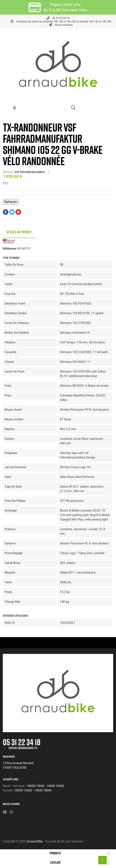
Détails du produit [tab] (19, 232)
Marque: (8, 172)
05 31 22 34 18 (22, 742)
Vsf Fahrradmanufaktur (30, 172)
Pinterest (18, 212)
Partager (6, 212)
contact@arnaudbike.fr (23, 748)
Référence (10, 249)
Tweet (12, 212)
